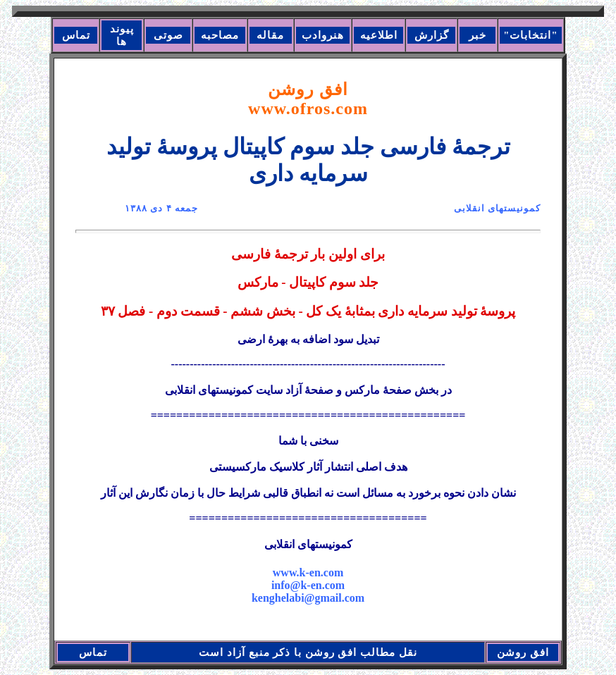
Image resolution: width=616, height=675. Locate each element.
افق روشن (308, 99)
